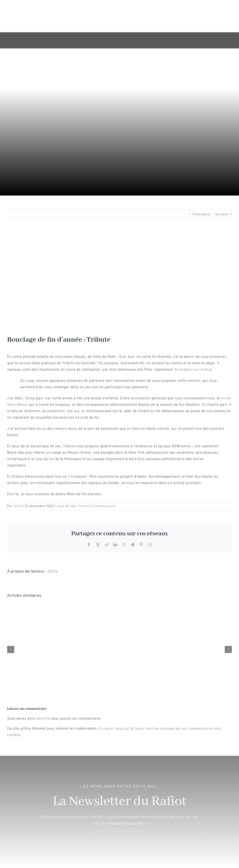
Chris (18, 506)
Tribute (84, 506)
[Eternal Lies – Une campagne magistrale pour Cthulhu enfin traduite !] (120, 606)
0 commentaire (104, 506)
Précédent (202, 214)
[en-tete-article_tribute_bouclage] (119, 280)
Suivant (222, 214)
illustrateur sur (193, 369)
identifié (43, 718)
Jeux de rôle (66, 506)
